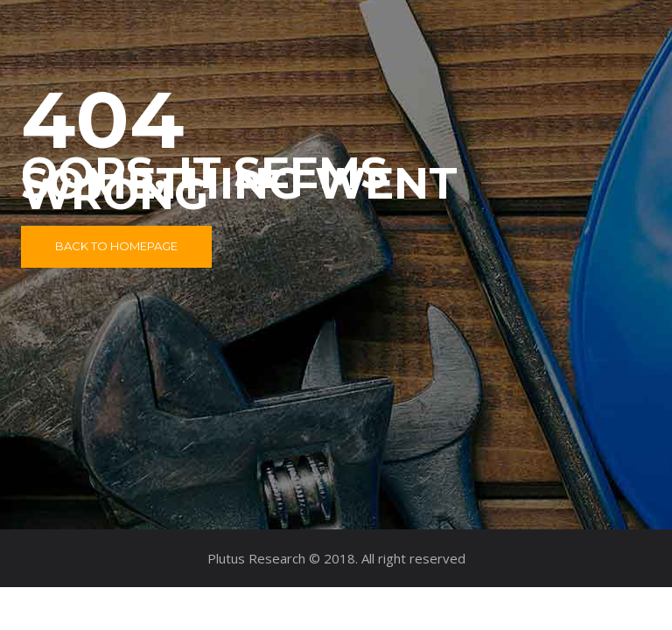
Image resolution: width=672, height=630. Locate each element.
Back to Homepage (116, 246)
